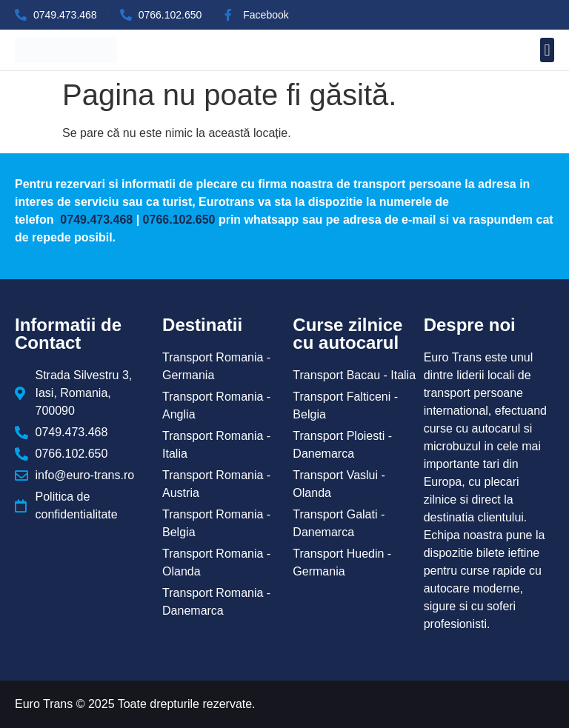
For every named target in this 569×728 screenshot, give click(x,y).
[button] (547, 50)
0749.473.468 (95, 220)
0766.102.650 (179, 220)
